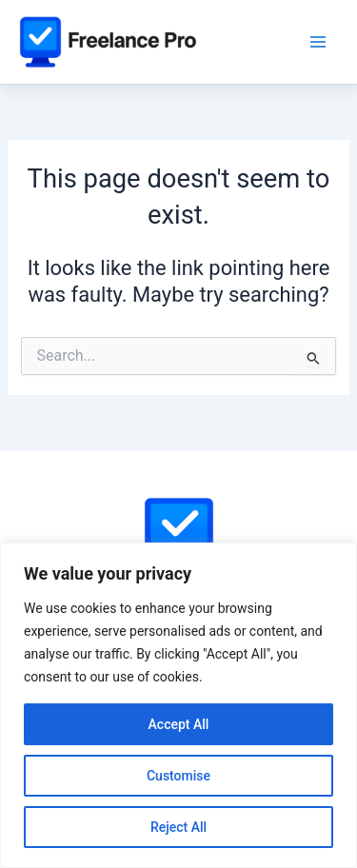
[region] (178, 705)
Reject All (178, 827)
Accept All (179, 724)
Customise (178, 776)
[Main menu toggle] (318, 42)
